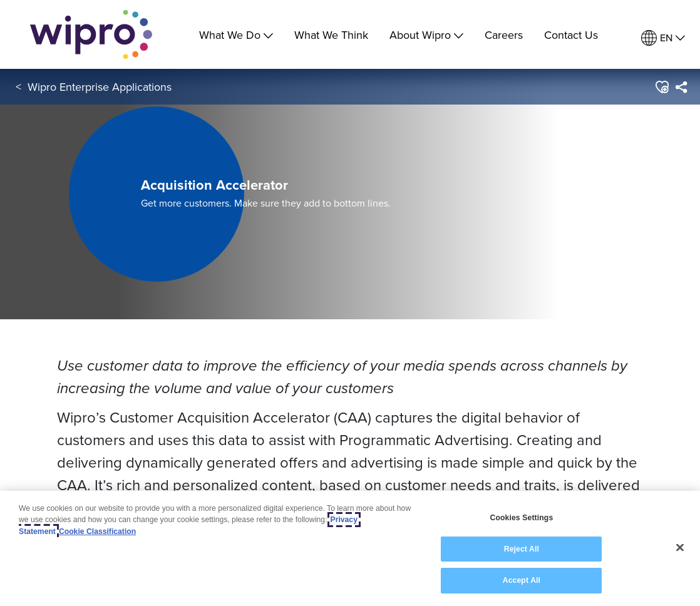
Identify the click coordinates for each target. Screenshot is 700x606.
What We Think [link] (331, 35)
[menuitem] (663, 38)
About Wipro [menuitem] (426, 35)
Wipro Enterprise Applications (100, 87)
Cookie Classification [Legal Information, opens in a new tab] (97, 532)
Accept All (522, 580)
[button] (661, 87)
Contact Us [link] (571, 35)
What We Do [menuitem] (236, 35)
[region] (350, 548)
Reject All (522, 549)
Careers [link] (504, 35)
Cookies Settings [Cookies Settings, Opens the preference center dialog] (521, 518)
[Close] (680, 548)
